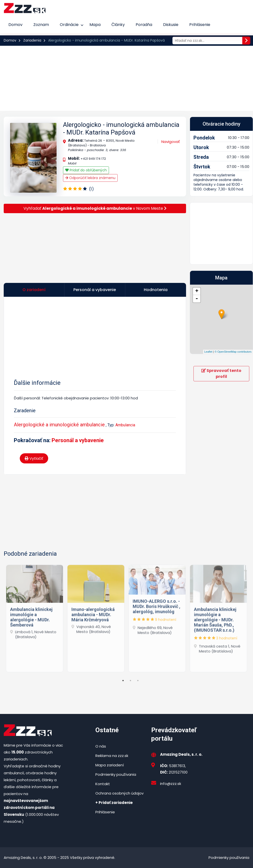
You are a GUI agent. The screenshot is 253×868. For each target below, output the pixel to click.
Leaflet (208, 352)
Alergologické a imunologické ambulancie (59, 425)
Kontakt (103, 784)
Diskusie (171, 25)
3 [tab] (138, 681)
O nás (101, 746)
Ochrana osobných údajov (119, 793)
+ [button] (197, 291)
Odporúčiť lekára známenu (90, 178)
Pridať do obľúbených (86, 170)
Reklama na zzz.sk (112, 756)
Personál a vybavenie (78, 440)
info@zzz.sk (171, 784)
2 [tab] (130, 681)
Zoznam (41, 25)
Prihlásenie (200, 25)
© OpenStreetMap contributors (233, 352)
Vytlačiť (34, 458)
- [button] (197, 299)
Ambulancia (125, 425)
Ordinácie (69, 25)
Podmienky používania (116, 774)
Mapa (95, 25)
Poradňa (144, 25)
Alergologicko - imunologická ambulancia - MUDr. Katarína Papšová (121, 128)
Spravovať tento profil (221, 374)
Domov (15, 25)
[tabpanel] (35, 617)
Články (118, 25)
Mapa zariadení (110, 765)
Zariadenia (32, 40)
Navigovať (171, 142)
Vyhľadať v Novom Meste (95, 208)
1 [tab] (123, 681)
